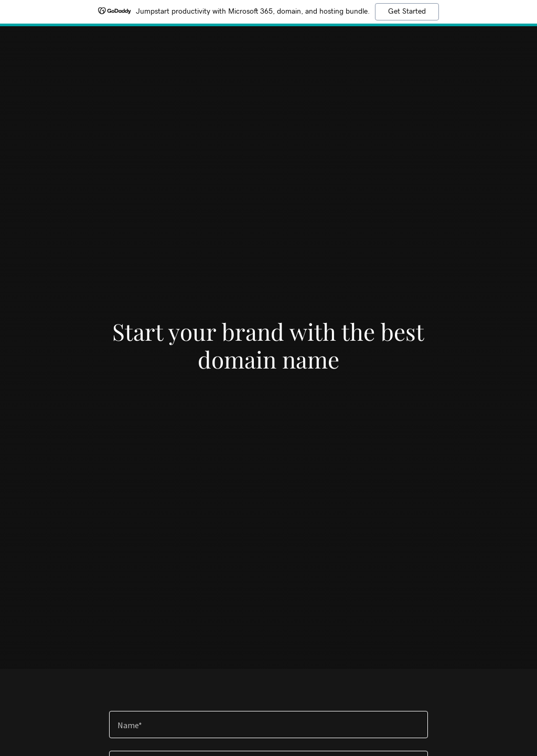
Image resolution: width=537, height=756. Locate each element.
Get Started (407, 12)
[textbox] (268, 725)
